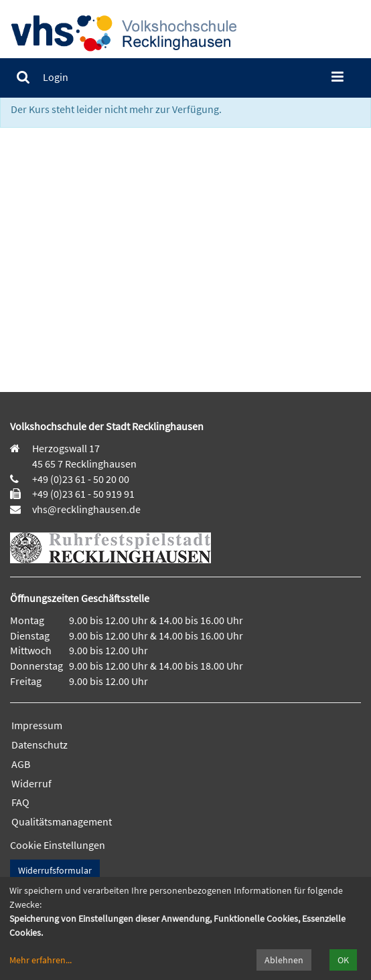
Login (56, 77)
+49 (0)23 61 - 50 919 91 (83, 494)
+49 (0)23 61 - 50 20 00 (81, 479)
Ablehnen (284, 960)
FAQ (20, 802)
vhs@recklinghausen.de (85, 509)
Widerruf (31, 783)
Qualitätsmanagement (62, 821)
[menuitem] (23, 77)
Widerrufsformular (55, 870)
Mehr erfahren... (41, 960)
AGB (21, 764)
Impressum (37, 725)
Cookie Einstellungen (58, 845)
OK (343, 960)
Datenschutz (40, 745)
